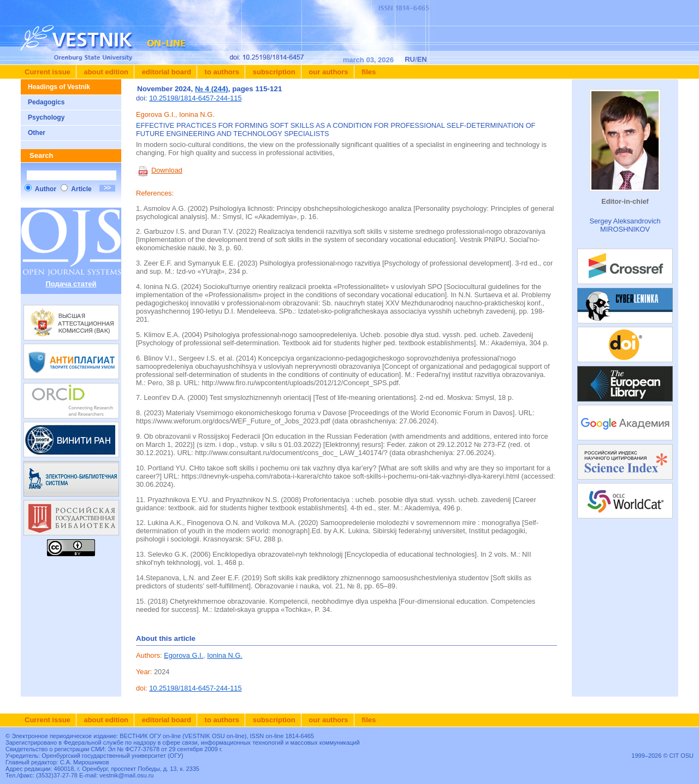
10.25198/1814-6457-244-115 (195, 98)
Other (37, 133)
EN (422, 59)
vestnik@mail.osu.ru (126, 775)
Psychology (46, 117)
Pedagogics (46, 102)
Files (368, 72)
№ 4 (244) (212, 89)
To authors (221, 72)
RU (410, 59)
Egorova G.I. (183, 655)
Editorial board (165, 72)
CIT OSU (682, 756)
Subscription (273, 72)
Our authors (328, 72)
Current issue (48, 72)
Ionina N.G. (225, 655)
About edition (105, 72)
